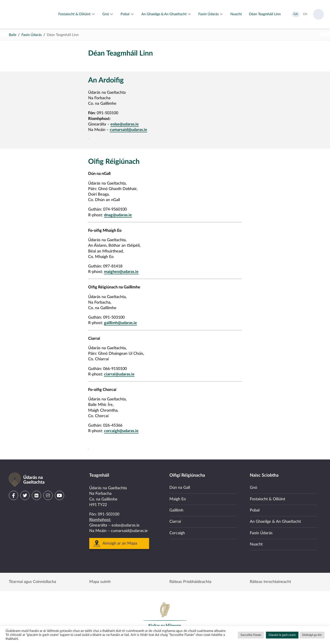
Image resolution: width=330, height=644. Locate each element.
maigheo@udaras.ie (121, 272)
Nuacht (256, 544)
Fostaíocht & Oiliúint (267, 499)
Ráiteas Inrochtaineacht (270, 582)
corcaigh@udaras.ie (121, 431)
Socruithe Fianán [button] (251, 635)
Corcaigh (177, 533)
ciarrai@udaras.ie (119, 374)
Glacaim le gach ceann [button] (282, 635)
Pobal (255, 510)
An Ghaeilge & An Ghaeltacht (275, 522)
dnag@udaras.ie (118, 215)
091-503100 (109, 514)
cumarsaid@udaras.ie (128, 130)
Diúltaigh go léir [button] (312, 635)
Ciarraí (175, 522)
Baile (13, 35)
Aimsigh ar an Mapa (120, 543)
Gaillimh (176, 510)
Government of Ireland (165, 617)
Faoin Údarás (32, 35)
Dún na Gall (180, 488)
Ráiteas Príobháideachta (190, 582)
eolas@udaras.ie (125, 124)
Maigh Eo (178, 499)
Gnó (253, 488)
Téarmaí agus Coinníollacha (32, 582)
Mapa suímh (100, 582)
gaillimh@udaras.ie (120, 323)
